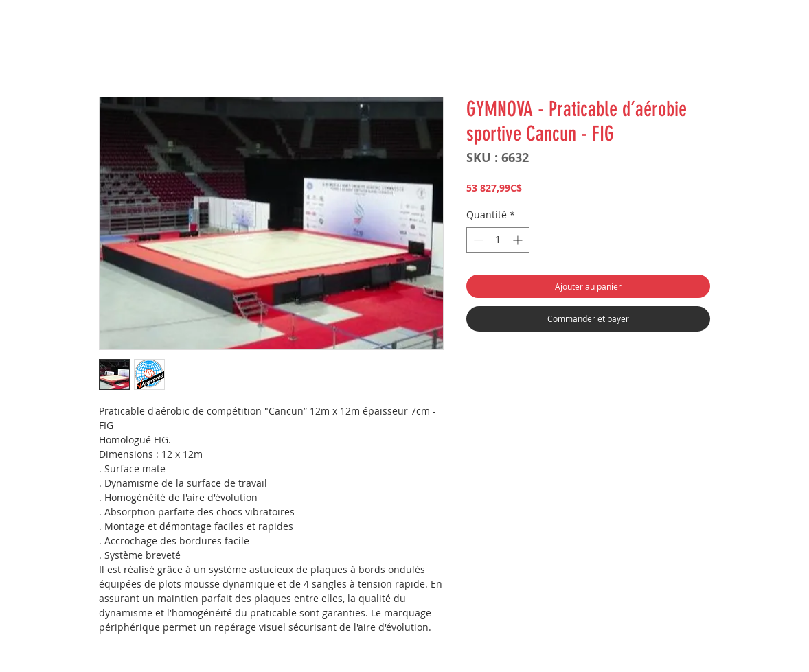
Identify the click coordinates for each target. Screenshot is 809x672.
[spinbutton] (498, 240)
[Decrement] (477, 240)
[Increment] (519, 240)
